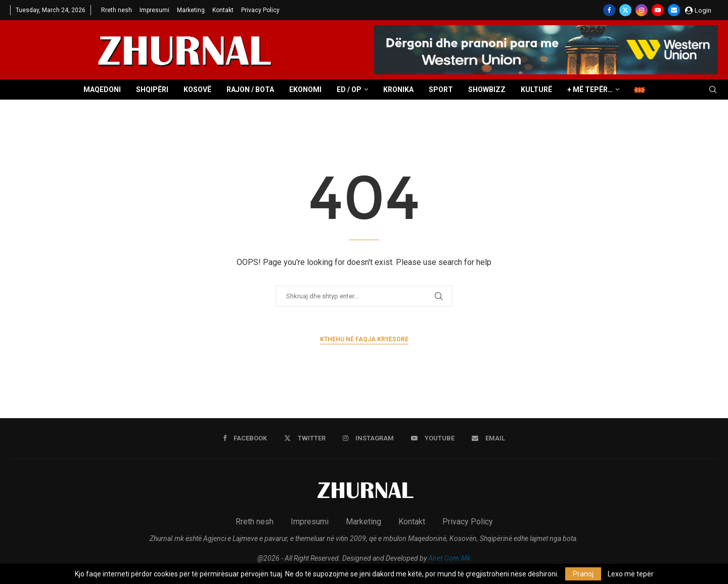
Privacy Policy (260, 10)
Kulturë (536, 89)
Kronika (398, 89)
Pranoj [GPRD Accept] (583, 574)
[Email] (674, 10)
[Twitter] (625, 10)
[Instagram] (642, 10)
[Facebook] (609, 10)
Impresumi (154, 10)
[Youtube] (658, 10)
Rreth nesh (117, 10)
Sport (441, 89)
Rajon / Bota (250, 89)
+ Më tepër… (590, 89)
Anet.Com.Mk (449, 558)
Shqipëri (152, 89)
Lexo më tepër (631, 574)
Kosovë (197, 89)
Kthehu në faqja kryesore (364, 339)
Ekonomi (305, 89)
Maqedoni (102, 89)
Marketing (191, 10)
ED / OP (349, 89)
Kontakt (223, 10)
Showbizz (487, 89)
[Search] (713, 90)
